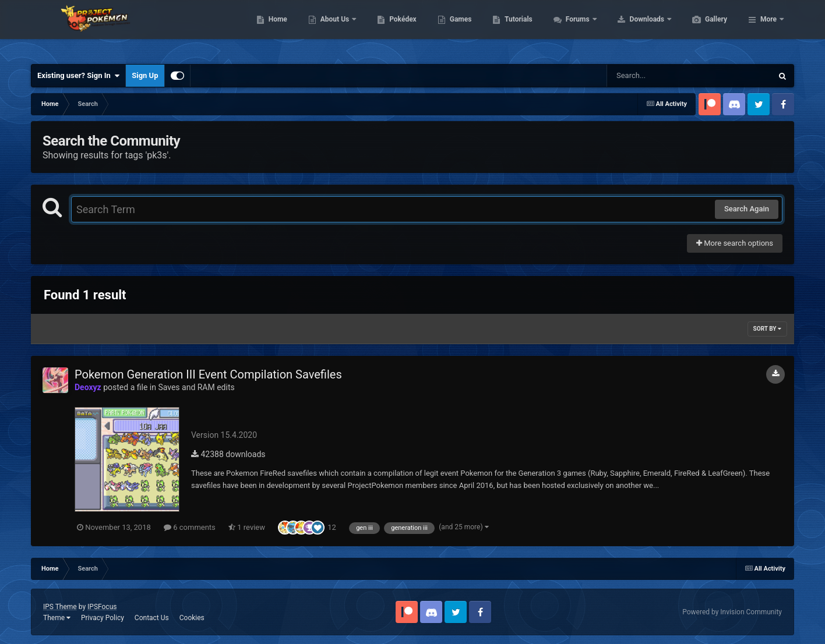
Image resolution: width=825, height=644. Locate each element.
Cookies (192, 618)
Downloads (703, 29)
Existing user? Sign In (78, 76)
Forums (634, 29)
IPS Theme (60, 607)
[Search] (660, 76)
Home (333, 29)
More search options (735, 243)
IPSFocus (102, 607)
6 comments (190, 527)
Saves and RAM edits (196, 387)
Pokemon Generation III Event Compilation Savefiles (208, 374)
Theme (57, 618)
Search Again (747, 209)
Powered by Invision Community (732, 612)
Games (516, 29)
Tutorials (573, 29)
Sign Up (145, 75)
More (768, 29)
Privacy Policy (103, 618)
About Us (391, 29)
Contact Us (152, 618)
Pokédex (458, 29)
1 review (247, 527)
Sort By (767, 329)
